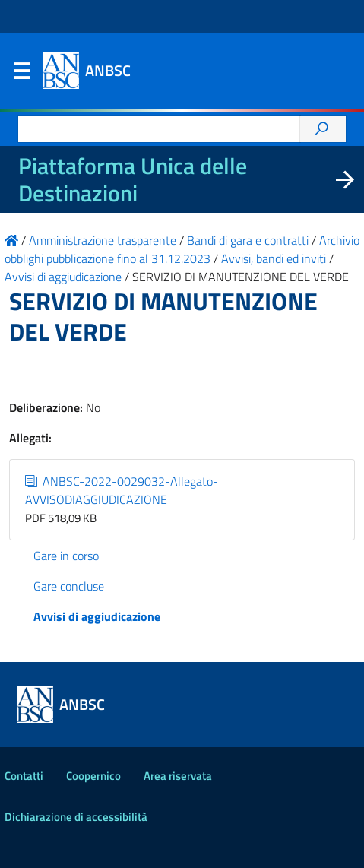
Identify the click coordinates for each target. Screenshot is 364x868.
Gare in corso (66, 556)
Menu (21, 74)
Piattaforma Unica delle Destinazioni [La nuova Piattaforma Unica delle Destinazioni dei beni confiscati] (133, 179)
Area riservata (178, 776)
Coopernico (93, 776)
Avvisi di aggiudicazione (97, 616)
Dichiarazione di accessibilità (76, 817)
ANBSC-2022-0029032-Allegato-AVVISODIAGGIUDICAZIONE (122, 490)
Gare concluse (69, 586)
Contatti (24, 776)
